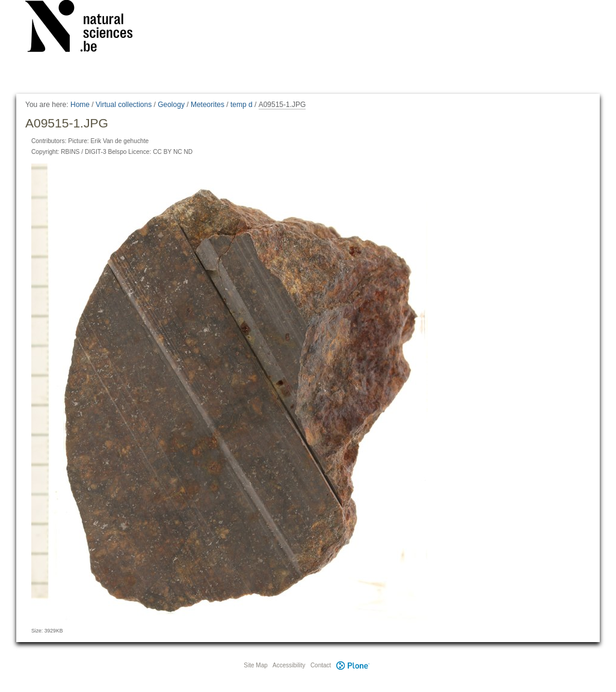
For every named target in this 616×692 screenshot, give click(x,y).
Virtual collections (124, 105)
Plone (353, 665)
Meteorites (208, 105)
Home (80, 105)
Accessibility (289, 665)
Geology (171, 105)
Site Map (255, 665)
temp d (242, 105)
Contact (321, 665)
